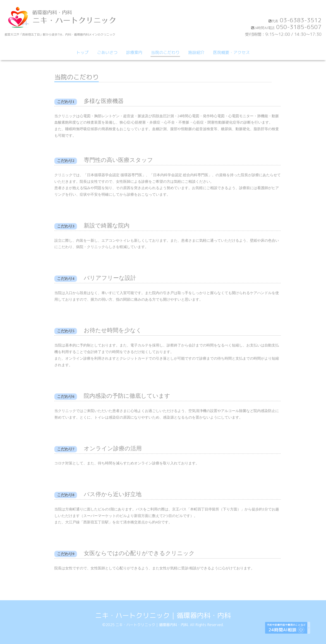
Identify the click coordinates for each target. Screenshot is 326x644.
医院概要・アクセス (231, 52)
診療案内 (134, 52)
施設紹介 (196, 52)
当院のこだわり (165, 52)
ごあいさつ (107, 52)
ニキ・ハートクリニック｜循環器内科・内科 (163, 615)
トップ (82, 52)
